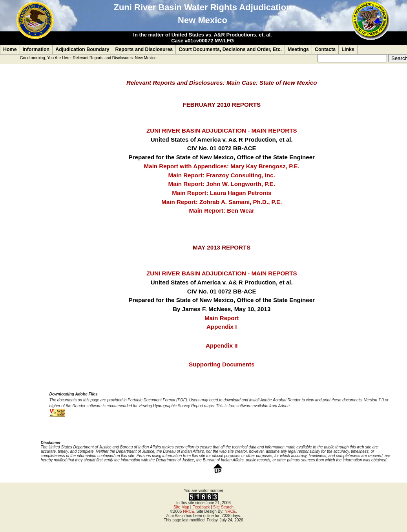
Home (10, 49)
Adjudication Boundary (82, 49)
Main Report (222, 318)
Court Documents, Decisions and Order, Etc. (230, 49)
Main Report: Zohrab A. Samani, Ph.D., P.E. (222, 202)
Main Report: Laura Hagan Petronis (222, 193)
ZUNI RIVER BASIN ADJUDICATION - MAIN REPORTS (222, 130)
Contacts (325, 49)
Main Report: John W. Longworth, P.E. (222, 184)
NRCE (189, 511)
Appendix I (222, 327)
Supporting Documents (222, 364)
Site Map (181, 507)
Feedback (201, 507)
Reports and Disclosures (144, 49)
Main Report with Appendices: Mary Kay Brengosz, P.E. (222, 166)
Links (348, 49)
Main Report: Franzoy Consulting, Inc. (222, 175)
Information (36, 49)
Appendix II (222, 345)
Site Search (223, 507)
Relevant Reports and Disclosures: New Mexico (114, 58)
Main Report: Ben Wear (222, 210)
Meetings (298, 49)
